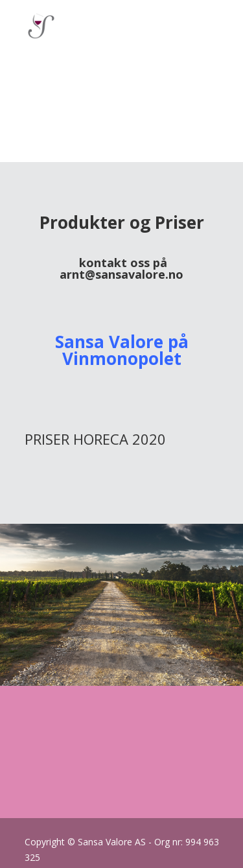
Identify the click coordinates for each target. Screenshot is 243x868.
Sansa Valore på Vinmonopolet (122, 350)
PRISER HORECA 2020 (95, 439)
